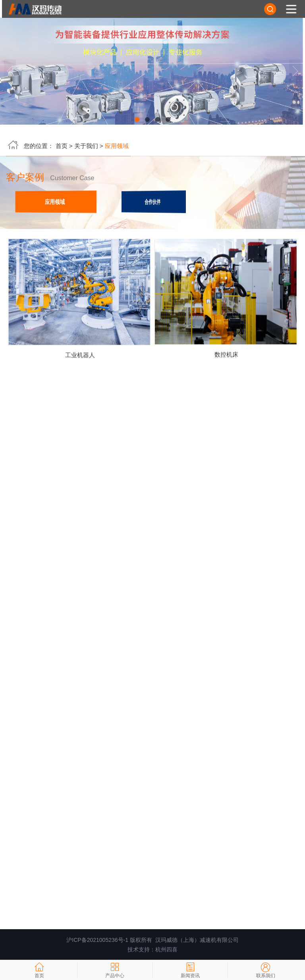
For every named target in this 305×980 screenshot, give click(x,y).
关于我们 (86, 147)
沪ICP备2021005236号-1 (97, 940)
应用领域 (55, 203)
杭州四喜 (166, 949)
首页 (62, 147)
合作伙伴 (152, 203)
